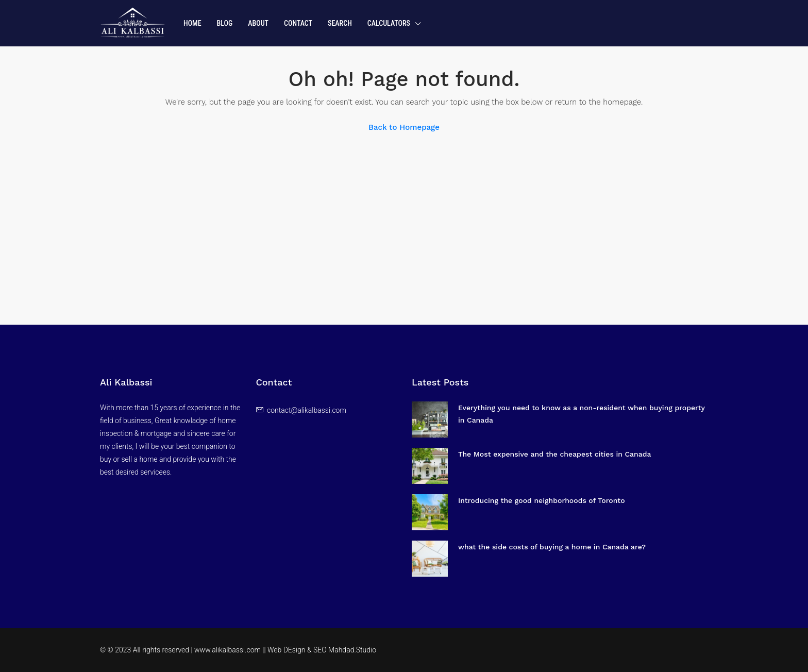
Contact (298, 23)
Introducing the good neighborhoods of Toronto (542, 500)
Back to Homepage (404, 127)
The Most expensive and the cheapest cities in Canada (554, 454)
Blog (225, 23)
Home (192, 23)
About (258, 23)
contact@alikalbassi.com (307, 410)
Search (340, 23)
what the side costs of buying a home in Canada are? (552, 547)
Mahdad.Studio (352, 650)
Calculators (389, 23)
